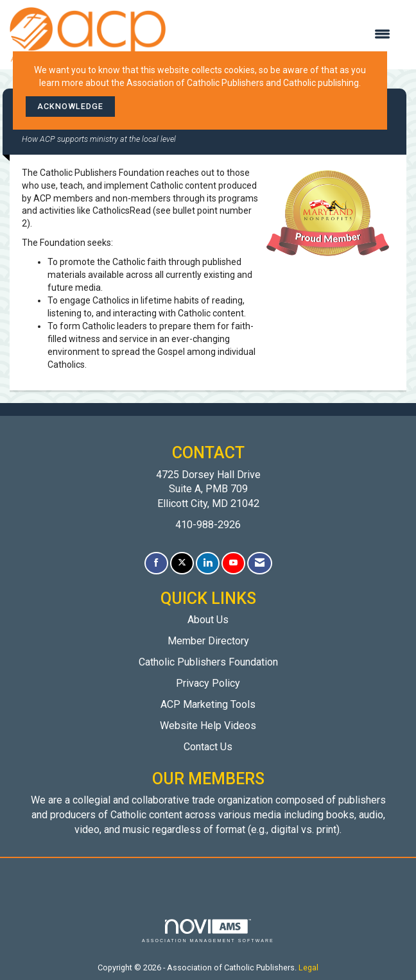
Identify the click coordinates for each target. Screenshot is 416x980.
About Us (208, 620)
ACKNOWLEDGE (70, 106)
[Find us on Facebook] (156, 563)
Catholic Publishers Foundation (208, 662)
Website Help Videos (208, 726)
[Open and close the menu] (284, 35)
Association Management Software (208, 931)
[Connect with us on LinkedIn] (208, 563)
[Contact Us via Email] (260, 563)
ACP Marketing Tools (208, 704)
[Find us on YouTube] (233, 563)
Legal (308, 967)
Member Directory (208, 641)
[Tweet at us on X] (182, 563)
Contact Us (208, 747)
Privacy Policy (208, 683)
